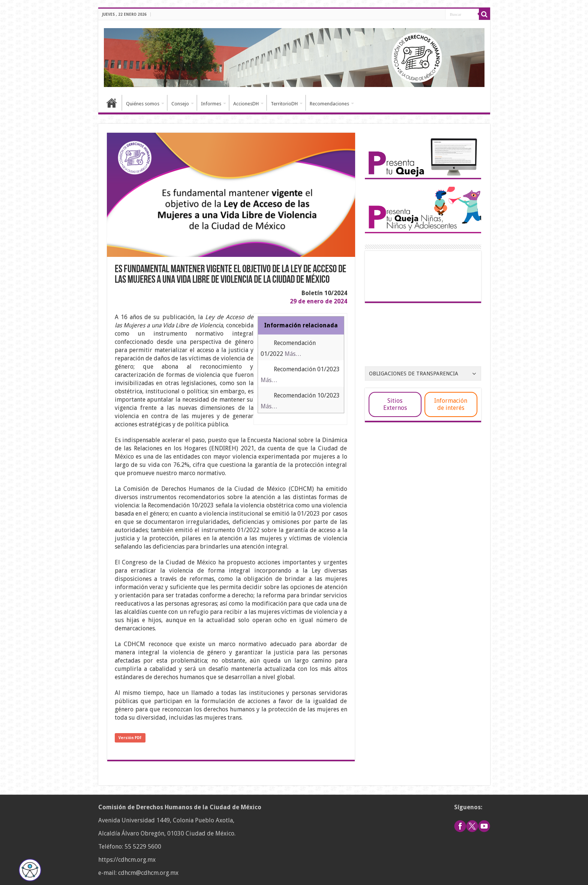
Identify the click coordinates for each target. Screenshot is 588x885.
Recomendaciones (329, 104)
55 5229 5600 (143, 847)
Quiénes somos (143, 104)
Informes (211, 104)
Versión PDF (130, 738)
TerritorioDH (284, 104)
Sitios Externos (395, 404)
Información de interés (451, 404)
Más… (293, 354)
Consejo (180, 104)
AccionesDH (246, 104)
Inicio (112, 103)
